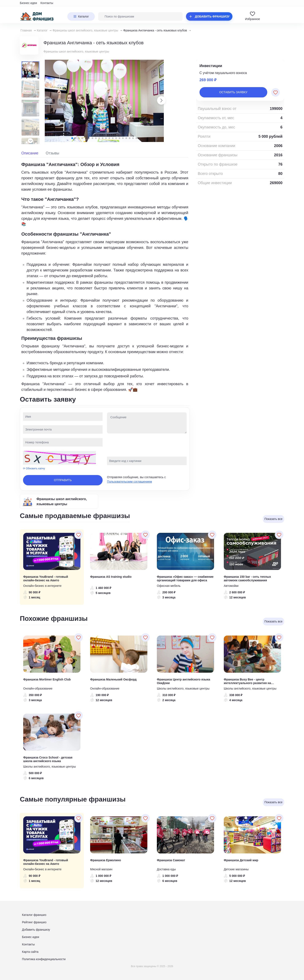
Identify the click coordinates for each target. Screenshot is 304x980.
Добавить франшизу (36, 930)
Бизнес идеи (28, 3)
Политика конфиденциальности (44, 959)
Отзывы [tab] (53, 153)
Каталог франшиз (34, 915)
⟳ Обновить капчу (34, 468)
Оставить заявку (233, 92)
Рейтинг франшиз (34, 922)
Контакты (47, 3)
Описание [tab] (30, 153)
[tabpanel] (105, 277)
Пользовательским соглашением (130, 482)
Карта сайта (30, 952)
